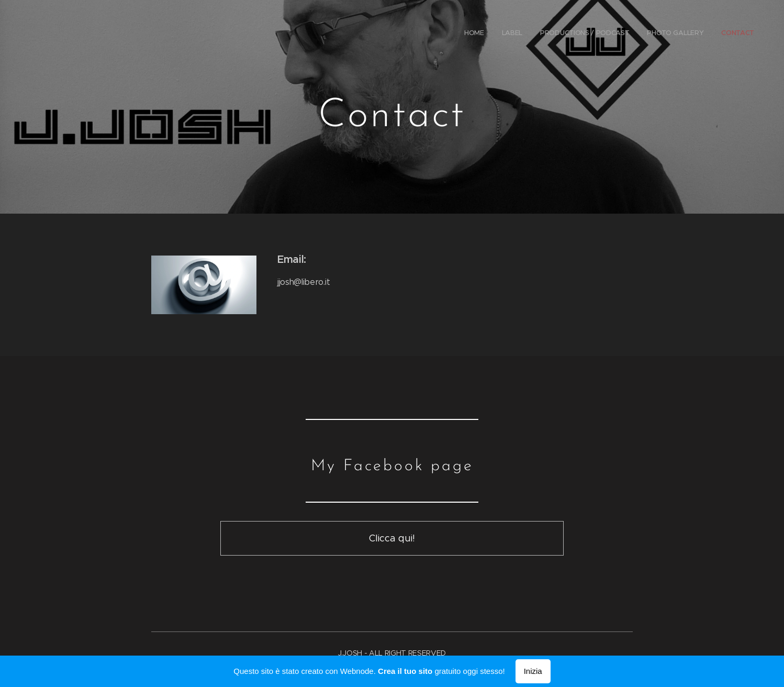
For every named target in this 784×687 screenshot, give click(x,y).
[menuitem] (683, 34)
